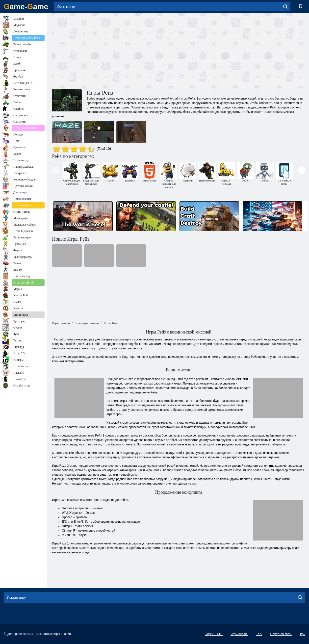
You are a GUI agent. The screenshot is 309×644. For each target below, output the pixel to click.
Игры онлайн (239, 634)
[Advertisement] (115, 50)
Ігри (303, 634)
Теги (259, 634)
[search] (285, 6)
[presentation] (56, 170)
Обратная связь (281, 634)
